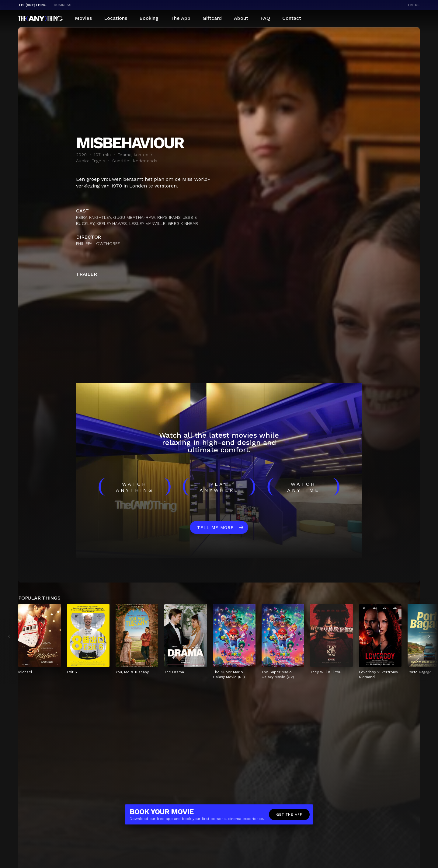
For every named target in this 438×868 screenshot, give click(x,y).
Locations (116, 18)
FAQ (265, 18)
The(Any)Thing (32, 5)
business (63, 5)
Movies (83, 18)
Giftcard (212, 18)
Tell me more (215, 527)
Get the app (289, 814)
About (241, 18)
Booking (149, 18)
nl (417, 5)
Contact (292, 18)
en (410, 5)
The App (181, 18)
